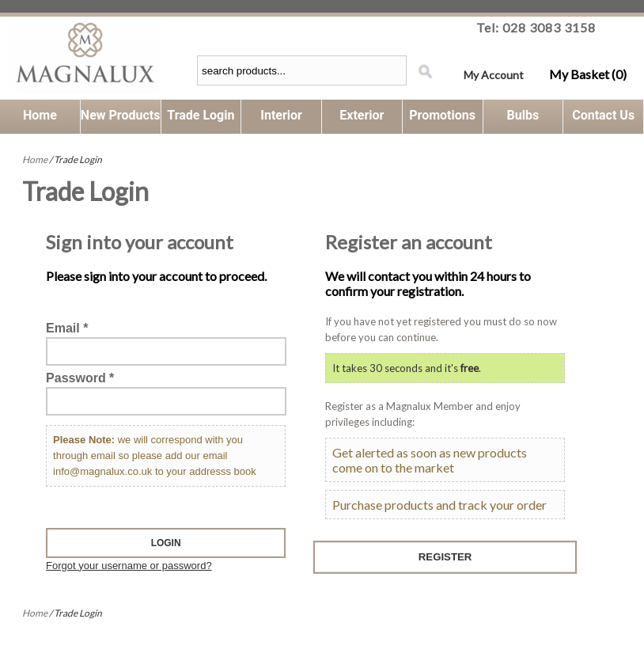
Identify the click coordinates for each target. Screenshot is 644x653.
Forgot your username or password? (129, 566)
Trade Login (201, 115)
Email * (67, 328)
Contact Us (603, 115)
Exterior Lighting (362, 121)
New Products (121, 115)
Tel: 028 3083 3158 (536, 27)
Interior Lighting (281, 121)
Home (40, 115)
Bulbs (523, 115)
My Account (494, 75)
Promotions (442, 115)
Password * (80, 378)
